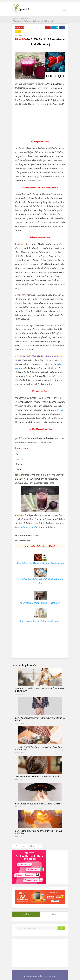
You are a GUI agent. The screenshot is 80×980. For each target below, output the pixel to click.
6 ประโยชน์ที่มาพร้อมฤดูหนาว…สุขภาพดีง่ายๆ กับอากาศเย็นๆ (39, 832)
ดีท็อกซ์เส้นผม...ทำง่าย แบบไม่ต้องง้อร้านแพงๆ (40, 603)
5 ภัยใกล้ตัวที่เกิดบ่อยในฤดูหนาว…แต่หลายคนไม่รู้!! (39, 804)
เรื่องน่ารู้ (18, 31)
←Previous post (20, 846)
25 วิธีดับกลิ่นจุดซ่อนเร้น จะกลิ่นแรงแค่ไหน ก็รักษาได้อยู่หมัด (40, 719)
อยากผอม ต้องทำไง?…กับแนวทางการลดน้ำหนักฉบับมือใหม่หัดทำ (39, 690)
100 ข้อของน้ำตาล (27, 527)
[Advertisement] (40, 122)
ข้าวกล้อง (59, 410)
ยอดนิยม (26, 914)
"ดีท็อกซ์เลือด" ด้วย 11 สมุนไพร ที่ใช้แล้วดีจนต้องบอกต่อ (40, 563)
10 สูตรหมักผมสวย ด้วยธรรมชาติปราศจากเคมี (37, 776)
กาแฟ (21, 303)
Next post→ (36, 846)
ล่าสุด (54, 914)
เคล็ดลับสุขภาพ (19, 27)
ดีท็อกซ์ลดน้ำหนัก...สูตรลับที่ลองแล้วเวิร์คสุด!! (40, 621)
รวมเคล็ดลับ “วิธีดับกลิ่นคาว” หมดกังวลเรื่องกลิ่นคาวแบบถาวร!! (40, 748)
